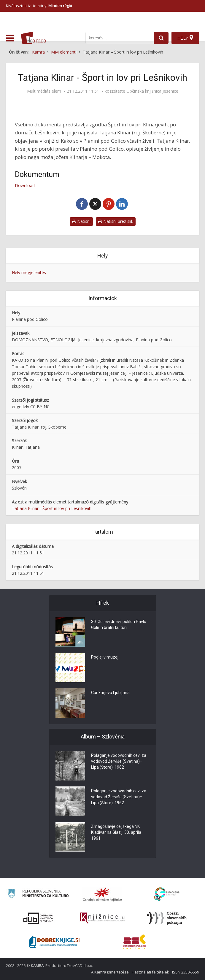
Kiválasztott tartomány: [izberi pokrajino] (39, 6)
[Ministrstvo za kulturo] (38, 894)
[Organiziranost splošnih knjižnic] (102, 894)
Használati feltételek (150, 972)
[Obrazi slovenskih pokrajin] (167, 918)
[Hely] (185, 38)
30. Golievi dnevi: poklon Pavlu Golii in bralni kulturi (119, 625)
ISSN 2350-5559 (186, 972)
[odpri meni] (10, 38)
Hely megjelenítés (29, 272)
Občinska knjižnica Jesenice (152, 91)
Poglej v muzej (105, 657)
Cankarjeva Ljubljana (110, 693)
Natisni (81, 221)
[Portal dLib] (38, 918)
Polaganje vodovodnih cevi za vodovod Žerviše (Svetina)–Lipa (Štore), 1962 (119, 761)
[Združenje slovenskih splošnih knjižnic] (102, 918)
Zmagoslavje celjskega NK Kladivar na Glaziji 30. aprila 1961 (116, 832)
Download (25, 185)
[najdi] (161, 38)
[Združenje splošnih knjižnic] (135, 942)
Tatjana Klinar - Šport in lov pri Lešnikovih (52, 508)
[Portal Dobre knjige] (54, 942)
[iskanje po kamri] (120, 38)
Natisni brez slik (116, 221)
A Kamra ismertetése (110, 972)
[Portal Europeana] (167, 894)
